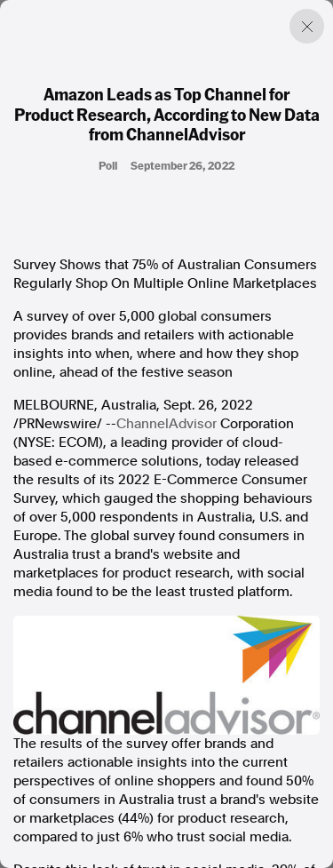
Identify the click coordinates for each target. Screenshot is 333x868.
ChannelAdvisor (166, 424)
